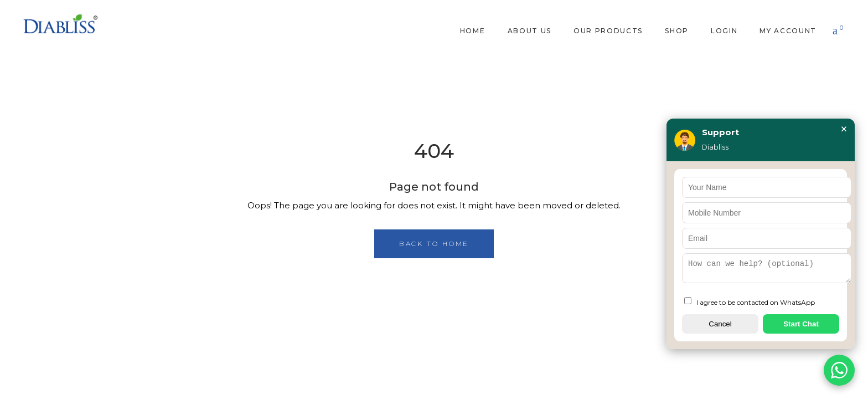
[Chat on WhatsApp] (839, 370)
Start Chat (801, 324)
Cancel (720, 324)
